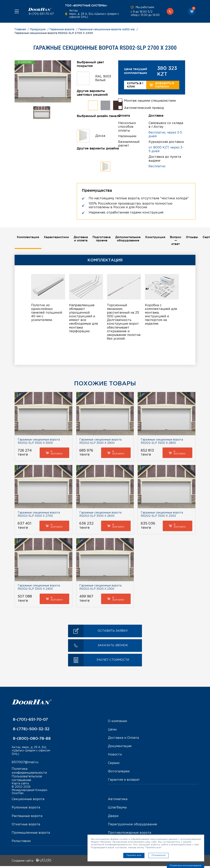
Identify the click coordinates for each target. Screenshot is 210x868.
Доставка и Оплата (123, 739)
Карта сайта (20, 786)
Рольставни (21, 843)
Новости (115, 756)
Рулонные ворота (26, 810)
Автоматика (118, 801)
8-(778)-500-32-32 (31, 730)
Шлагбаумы (117, 810)
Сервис (114, 764)
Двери (113, 818)
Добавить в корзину (161, 85)
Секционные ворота (28, 801)
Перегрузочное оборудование (133, 826)
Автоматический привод (144, 107)
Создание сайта (31, 863)
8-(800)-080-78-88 (31, 739)
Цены (112, 731)
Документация (120, 747)
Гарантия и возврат (124, 781)
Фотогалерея (119, 772)
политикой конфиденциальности (111, 845)
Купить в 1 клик (135, 85)
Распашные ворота (27, 818)
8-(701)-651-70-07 (41, 14)
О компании (117, 722)
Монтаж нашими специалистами (150, 99)
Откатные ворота (26, 826)
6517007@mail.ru (25, 764)
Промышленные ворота (31, 835)
